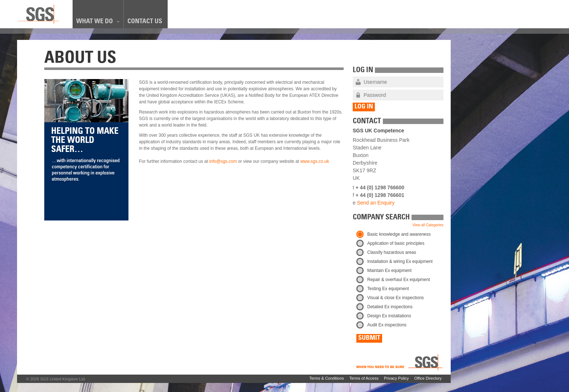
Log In (363, 71)
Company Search (381, 218)
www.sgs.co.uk (314, 161)
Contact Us (145, 22)
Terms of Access (364, 378)
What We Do (98, 21)
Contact (367, 122)
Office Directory (428, 378)
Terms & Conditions (326, 378)
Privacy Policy (396, 378)
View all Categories (428, 225)
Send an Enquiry (376, 203)
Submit (369, 338)
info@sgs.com (223, 161)
